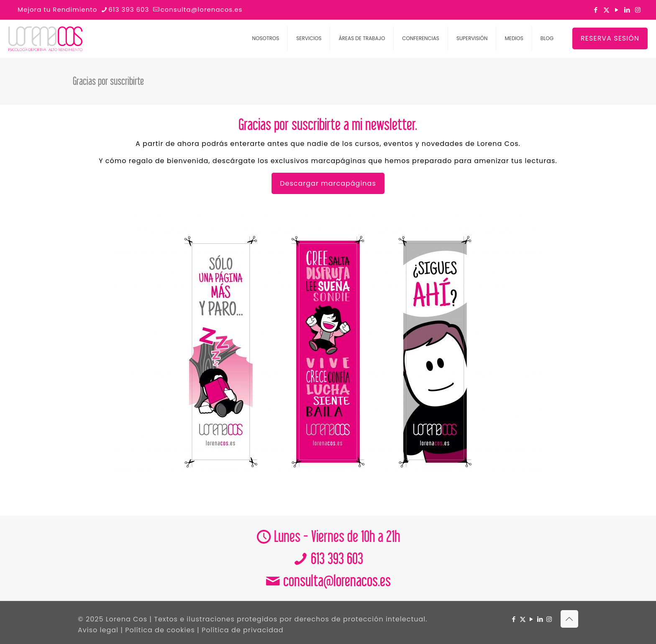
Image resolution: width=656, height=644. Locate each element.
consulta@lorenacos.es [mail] (201, 9)
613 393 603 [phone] (129, 9)
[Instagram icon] (638, 10)
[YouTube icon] (617, 10)
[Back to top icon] (569, 619)
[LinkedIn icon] (627, 10)
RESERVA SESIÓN (610, 38)
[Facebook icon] (596, 10)
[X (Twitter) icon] (606, 10)
